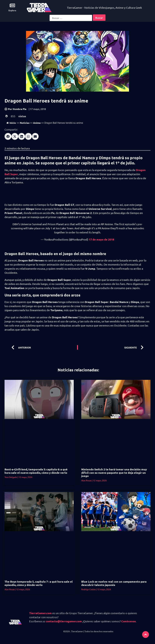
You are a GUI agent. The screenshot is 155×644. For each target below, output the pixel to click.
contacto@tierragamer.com (64, 621)
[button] (8, 136)
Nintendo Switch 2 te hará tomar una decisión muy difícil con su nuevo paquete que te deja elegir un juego (114, 472)
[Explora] (12, 5)
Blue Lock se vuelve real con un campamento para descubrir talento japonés (114, 583)
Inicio (11, 123)
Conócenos (129, 621)
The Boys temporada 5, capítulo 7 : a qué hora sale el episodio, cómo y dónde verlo (39, 583)
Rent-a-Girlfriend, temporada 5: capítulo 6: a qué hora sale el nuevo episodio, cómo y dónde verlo (36, 471)
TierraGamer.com (40, 613)
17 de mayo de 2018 (101, 239)
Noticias (25, 123)
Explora (12, 10)
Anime (37, 123)
